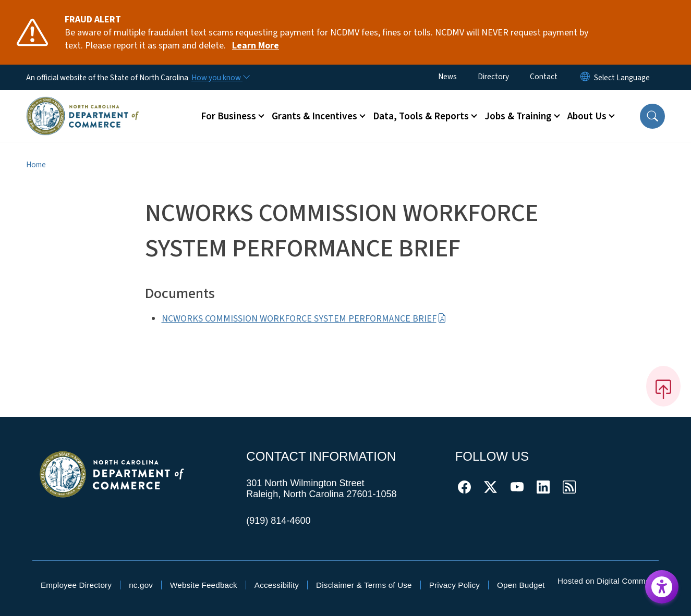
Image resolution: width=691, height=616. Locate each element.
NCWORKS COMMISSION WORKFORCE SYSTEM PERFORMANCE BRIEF (304, 319)
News (447, 77)
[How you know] (220, 78)
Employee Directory (76, 585)
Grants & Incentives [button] (314, 116)
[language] (622, 78)
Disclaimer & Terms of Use (364, 585)
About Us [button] (587, 116)
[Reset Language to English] (585, 77)
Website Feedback (204, 585)
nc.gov (141, 585)
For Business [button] (228, 116)
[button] (652, 116)
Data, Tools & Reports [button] (421, 116)
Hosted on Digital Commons (608, 581)
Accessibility (277, 585)
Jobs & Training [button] (518, 116)
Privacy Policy (454, 585)
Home (36, 165)
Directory (493, 77)
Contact (544, 77)
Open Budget (521, 585)
